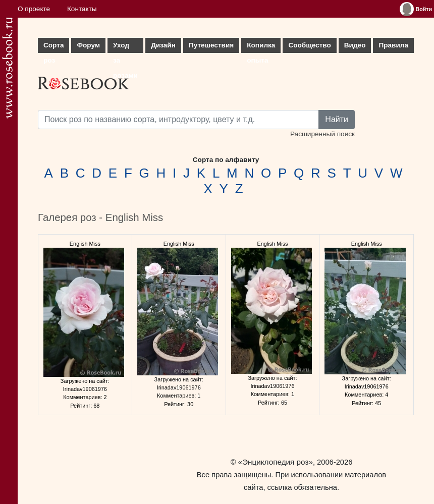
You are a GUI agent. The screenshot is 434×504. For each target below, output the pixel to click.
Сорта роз (53, 47)
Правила (393, 45)
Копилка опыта (261, 47)
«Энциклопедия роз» (276, 462)
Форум (88, 45)
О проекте (34, 9)
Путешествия (211, 45)
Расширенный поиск (322, 134)
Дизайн (163, 45)
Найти (337, 119)
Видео (355, 45)
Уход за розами (125, 47)
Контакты (82, 9)
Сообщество (309, 45)
